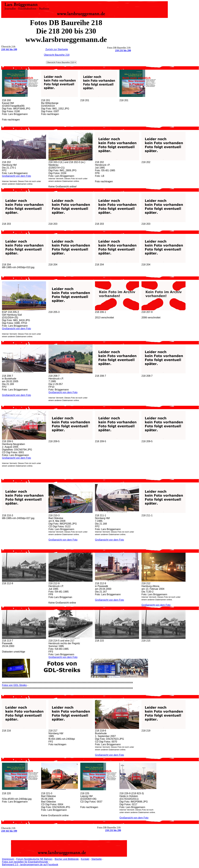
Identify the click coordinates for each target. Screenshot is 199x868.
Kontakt (85, 859)
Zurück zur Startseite (57, 49)
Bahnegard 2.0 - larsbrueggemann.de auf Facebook (30, 865)
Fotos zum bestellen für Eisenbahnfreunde (25, 862)
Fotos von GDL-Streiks (14, 685)
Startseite (97, 859)
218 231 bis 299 (123, 50)
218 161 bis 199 (9, 49)
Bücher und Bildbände (67, 859)
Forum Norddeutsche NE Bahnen (34, 859)
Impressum (8, 859)
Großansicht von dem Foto (16, 176)
